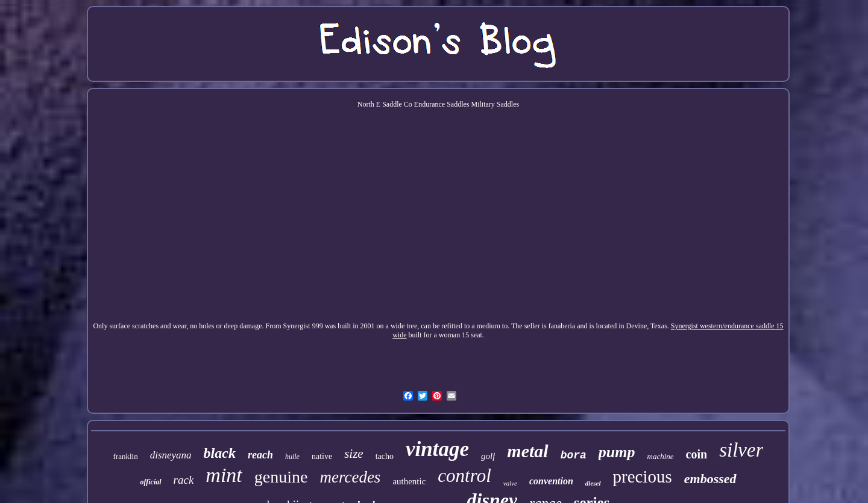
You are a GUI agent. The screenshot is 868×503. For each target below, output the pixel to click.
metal (527, 451)
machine (661, 456)
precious (643, 476)
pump (617, 452)
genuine (281, 477)
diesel (593, 483)
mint (224, 475)
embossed (710, 479)
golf (488, 456)
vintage (437, 449)
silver (741, 450)
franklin (126, 456)
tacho (385, 456)
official (150, 482)
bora (574, 455)
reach (260, 455)
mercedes (350, 477)
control (464, 476)
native (322, 456)
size (354, 454)
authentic (409, 481)
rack (184, 480)
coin (697, 454)
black (220, 453)
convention (551, 481)
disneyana (171, 455)
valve (510, 483)
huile (292, 457)
